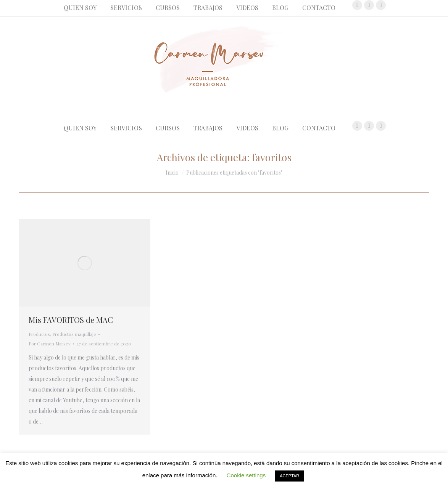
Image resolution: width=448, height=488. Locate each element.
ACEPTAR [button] (289, 476)
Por (50, 344)
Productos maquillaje (74, 334)
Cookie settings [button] (246, 475)
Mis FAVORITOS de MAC (71, 320)
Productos (39, 334)
